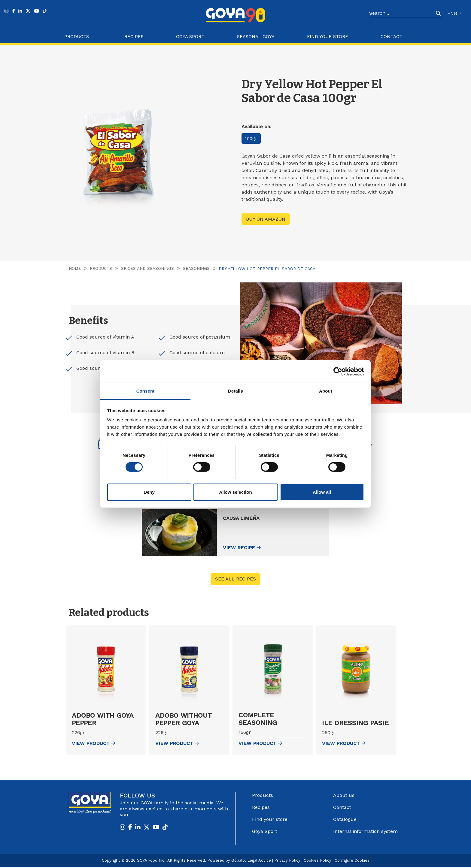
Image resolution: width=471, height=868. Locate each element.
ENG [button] (453, 13)
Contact (391, 37)
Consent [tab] (146, 391)
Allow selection (235, 492)
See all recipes (235, 580)
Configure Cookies (352, 861)
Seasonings (197, 269)
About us (344, 796)
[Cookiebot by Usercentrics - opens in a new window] (338, 371)
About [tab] (326, 391)
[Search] (402, 14)
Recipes (134, 37)
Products (101, 269)
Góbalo (238, 861)
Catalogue (345, 820)
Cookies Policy (318, 861)
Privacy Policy (287, 861)
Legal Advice (259, 861)
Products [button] (77, 37)
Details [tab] (235, 391)
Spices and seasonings (148, 269)
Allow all (322, 492)
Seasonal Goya (256, 37)
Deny (149, 492)
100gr (252, 139)
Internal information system (365, 832)
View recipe (247, 548)
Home (75, 269)
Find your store (328, 37)
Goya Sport (190, 37)
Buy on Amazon (266, 219)
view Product (94, 744)
